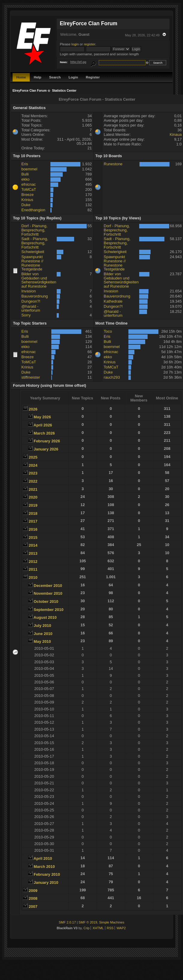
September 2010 (48, 610)
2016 (33, 529)
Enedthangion (33, 210)
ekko (25, 179)
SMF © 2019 (88, 922)
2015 (33, 537)
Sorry (26, 315)
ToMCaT (29, 189)
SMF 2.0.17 (67, 922)
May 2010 (42, 641)
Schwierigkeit (33, 252)
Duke (26, 205)
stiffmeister (31, 377)
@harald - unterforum (31, 308)
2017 (33, 521)
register (89, 44)
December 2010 (48, 586)
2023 (33, 473)
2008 (33, 898)
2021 (33, 489)
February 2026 (47, 441)
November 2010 (48, 593)
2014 (33, 545)
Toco (108, 331)
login (75, 44)
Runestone (113, 164)
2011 (33, 569)
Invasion (28, 291)
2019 (33, 505)
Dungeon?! (31, 301)
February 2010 (47, 874)
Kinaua (175, 134)
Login (73, 77)
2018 (33, 513)
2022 (33, 481)
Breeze (27, 195)
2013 (33, 553)
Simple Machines (112, 922)
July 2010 (42, 626)
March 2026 (44, 433)
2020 (33, 497)
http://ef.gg (78, 62)
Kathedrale (113, 301)
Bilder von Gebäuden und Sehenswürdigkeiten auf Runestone (39, 280)
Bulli (25, 174)
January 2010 (46, 882)
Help (38, 77)
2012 (33, 562)
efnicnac (28, 184)
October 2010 (46, 601)
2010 (33, 577)
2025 (33, 457)
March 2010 (44, 867)
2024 (33, 465)
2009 (33, 891)
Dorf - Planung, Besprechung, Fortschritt (34, 230)
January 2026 (46, 449)
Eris (25, 164)
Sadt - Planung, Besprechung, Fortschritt (35, 243)
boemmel (29, 169)
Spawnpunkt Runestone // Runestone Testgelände (32, 263)
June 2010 (43, 634)
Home (21, 77)
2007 (33, 907)
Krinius (27, 200)
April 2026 (43, 425)
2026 (33, 409)
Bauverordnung (34, 296)
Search (55, 77)
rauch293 (112, 377)
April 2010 (43, 858)
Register (93, 77)
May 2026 (42, 417)
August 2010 (45, 617)
